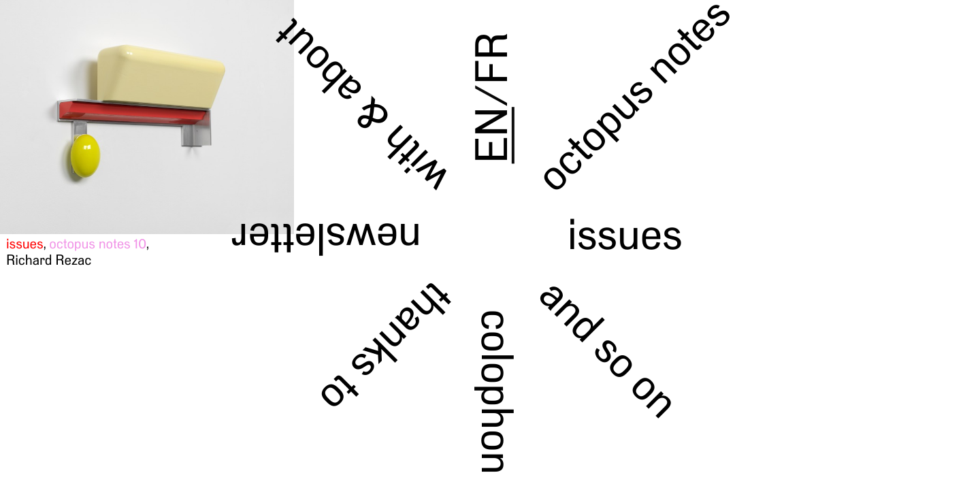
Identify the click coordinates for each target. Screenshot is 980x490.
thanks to (387, 348)
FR (492, 58)
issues (624, 234)
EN (492, 135)
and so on (609, 347)
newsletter (326, 239)
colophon (497, 391)
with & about (362, 107)
